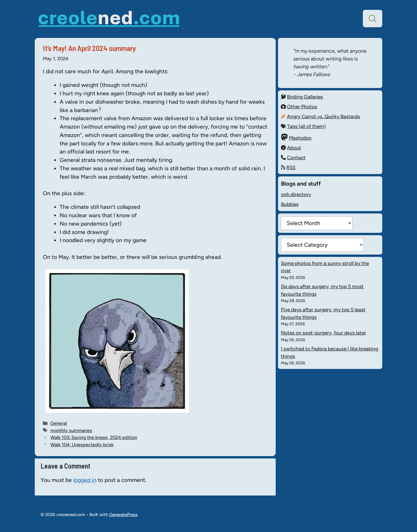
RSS (291, 167)
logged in (85, 480)
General (59, 423)
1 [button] (100, 109)
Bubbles (290, 204)
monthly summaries (71, 430)
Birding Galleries (305, 97)
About (294, 148)
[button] (373, 19)
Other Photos (302, 107)
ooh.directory (296, 194)
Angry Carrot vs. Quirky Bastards (323, 116)
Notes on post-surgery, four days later (323, 333)
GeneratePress (123, 515)
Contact (296, 158)
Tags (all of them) (306, 126)
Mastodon (300, 138)
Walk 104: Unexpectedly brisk (82, 445)
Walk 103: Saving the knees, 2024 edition (94, 437)
